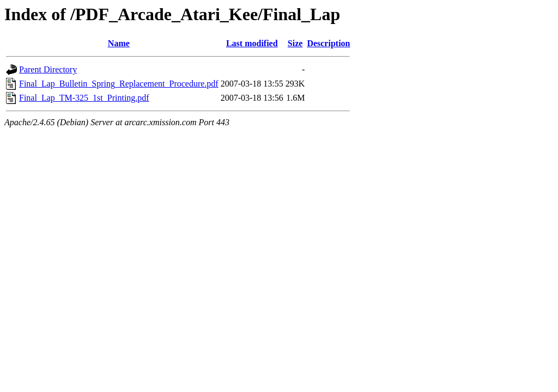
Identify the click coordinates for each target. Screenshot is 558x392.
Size (295, 43)
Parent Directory (48, 69)
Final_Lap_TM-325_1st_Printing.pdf (84, 98)
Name (119, 43)
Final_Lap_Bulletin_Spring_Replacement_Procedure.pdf (119, 84)
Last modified (252, 43)
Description (328, 43)
